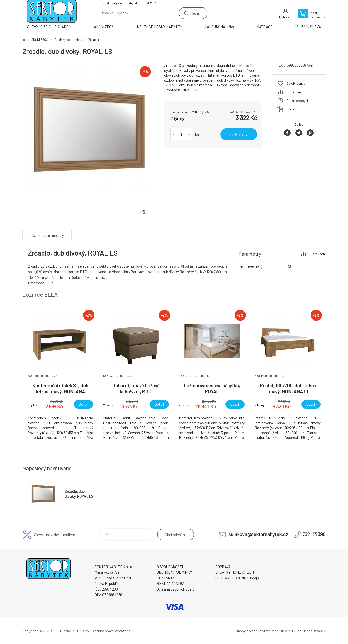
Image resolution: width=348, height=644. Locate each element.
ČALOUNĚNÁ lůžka (219, 27)
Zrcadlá (94, 40)
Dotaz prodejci (297, 100)
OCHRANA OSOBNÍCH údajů (237, 578)
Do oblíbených (297, 83)
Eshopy (240, 631)
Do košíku (239, 134)
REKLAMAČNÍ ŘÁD (172, 583)
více (196, 90)
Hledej (195, 13)
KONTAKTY (166, 578)
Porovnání (294, 92)
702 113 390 (154, 3)
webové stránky (261, 631)
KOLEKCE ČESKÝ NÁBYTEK (160, 27)
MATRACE (265, 27)
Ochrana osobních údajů (175, 589)
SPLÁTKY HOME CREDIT (235, 572)
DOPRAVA (223, 567)
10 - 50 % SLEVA (308, 27)
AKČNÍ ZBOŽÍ (104, 27)
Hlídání (291, 109)
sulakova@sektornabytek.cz (122, 3)
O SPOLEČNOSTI (170, 567)
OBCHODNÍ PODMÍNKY (174, 572)
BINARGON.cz (290, 631)
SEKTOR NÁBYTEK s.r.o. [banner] (52, 11)
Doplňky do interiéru (69, 40)
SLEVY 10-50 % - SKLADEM (49, 27)
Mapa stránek (315, 631)
